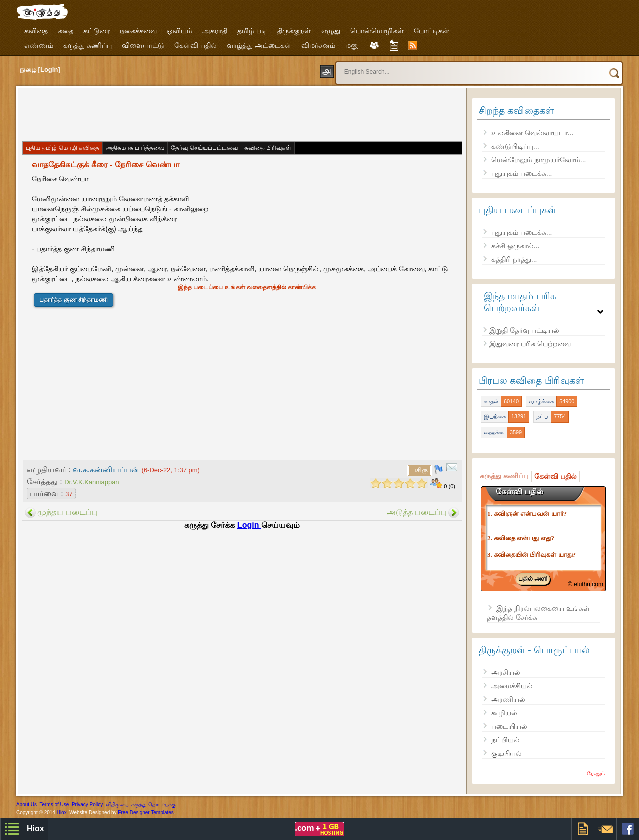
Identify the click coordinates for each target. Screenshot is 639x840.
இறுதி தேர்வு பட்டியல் (524, 330)
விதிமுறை (117, 805)
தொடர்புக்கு (162, 805)
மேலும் (596, 773)
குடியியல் (507, 753)
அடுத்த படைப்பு (417, 512)
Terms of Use (54, 805)
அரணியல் (508, 699)
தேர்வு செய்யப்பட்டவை (204, 148)
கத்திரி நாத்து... (514, 259)
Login (249, 525)
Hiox (62, 813)
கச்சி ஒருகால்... (516, 246)
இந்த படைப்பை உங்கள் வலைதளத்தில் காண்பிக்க (247, 287)
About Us (26, 805)
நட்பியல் (506, 740)
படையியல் (509, 726)
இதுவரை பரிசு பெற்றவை (530, 344)
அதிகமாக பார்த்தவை (135, 148)
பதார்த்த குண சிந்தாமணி (73, 300)
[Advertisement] (203, 114)
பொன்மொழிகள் (377, 31)
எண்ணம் (39, 45)
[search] (474, 72)
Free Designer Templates (146, 813)
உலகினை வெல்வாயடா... (533, 133)
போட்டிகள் (431, 31)
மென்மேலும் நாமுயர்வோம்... (539, 160)
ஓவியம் (180, 31)
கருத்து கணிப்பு (87, 45)
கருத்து (139, 805)
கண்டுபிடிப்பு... (515, 146)
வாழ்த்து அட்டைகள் (259, 45)
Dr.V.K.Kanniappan (91, 482)
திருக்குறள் (294, 31)
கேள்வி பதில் (196, 45)
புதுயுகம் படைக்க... (522, 173)
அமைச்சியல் (512, 686)
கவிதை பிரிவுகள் (268, 148)
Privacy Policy (87, 805)
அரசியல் (506, 672)
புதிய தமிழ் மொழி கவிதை (62, 148)
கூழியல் (504, 713)
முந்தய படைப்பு (67, 512)
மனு (352, 45)
